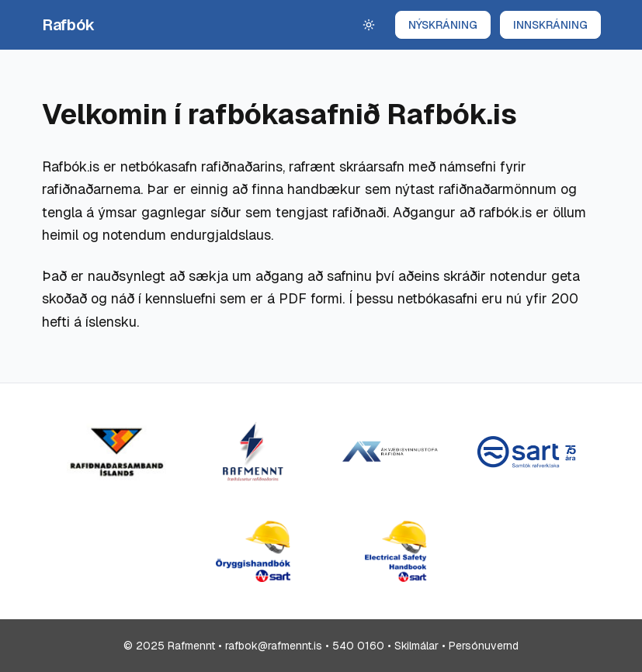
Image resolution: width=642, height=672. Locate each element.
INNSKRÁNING (550, 25)
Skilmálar (416, 646)
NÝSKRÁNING (443, 25)
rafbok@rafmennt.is (274, 646)
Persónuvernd (484, 646)
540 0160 (358, 646)
